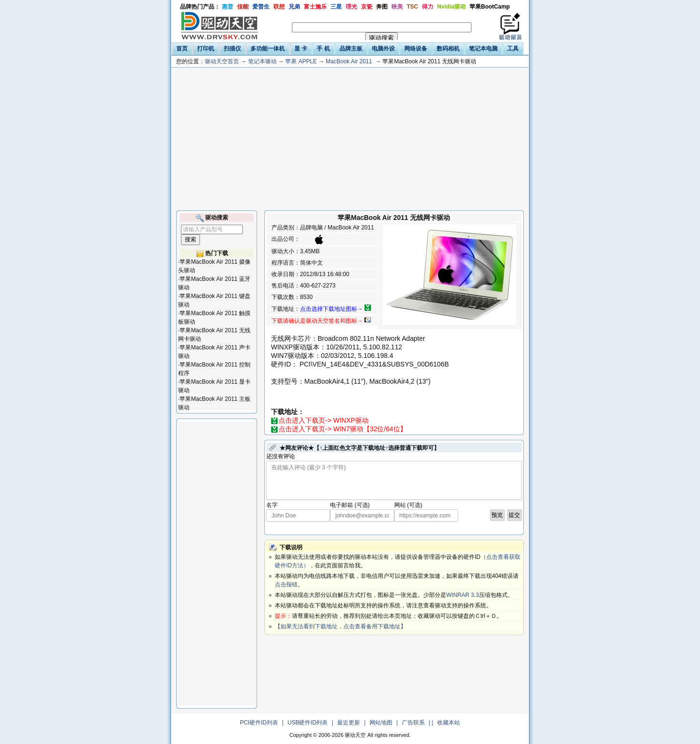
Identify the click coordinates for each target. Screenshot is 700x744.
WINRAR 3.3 (463, 595)
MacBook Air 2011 (349, 61)
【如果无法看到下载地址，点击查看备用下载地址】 (340, 626)
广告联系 (413, 723)
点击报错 (286, 585)
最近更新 (349, 723)
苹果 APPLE (301, 61)
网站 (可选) (408, 505)
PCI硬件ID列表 (259, 723)
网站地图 (381, 723)
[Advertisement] (350, 139)
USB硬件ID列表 (308, 723)
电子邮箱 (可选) (350, 505)
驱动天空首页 (222, 61)
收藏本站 (449, 723)
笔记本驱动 (262, 61)
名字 (272, 505)
